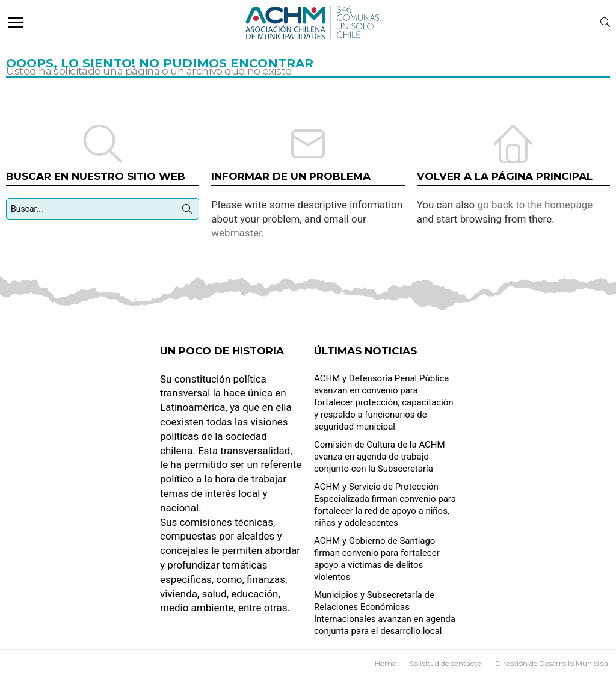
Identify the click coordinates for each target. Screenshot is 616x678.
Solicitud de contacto (445, 663)
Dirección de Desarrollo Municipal (553, 663)
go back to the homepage (535, 205)
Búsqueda (187, 211)
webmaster (236, 233)
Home (385, 663)
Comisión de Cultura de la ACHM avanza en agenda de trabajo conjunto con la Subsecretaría (380, 457)
